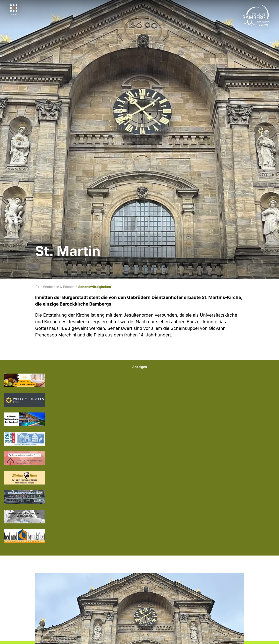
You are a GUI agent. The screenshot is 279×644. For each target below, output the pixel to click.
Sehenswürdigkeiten (95, 287)
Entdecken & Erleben (59, 287)
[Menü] (14, 10)
